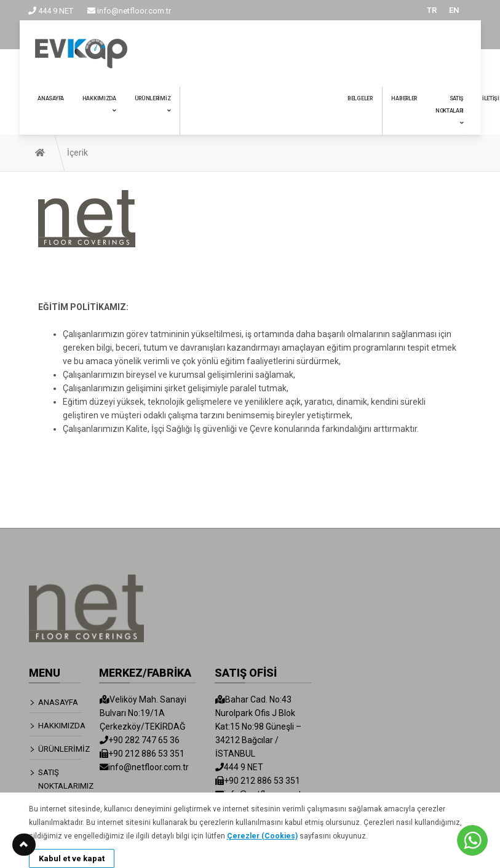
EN (454, 10)
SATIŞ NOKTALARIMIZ (60, 779)
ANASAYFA (51, 98)
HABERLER (404, 98)
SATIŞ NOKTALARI (450, 110)
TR (432, 10)
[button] (24, 845)
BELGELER (360, 98)
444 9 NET (51, 11)
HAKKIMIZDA (99, 104)
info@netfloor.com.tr (129, 11)
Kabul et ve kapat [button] (72, 858)
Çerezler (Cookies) (262, 836)
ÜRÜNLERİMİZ (153, 104)
